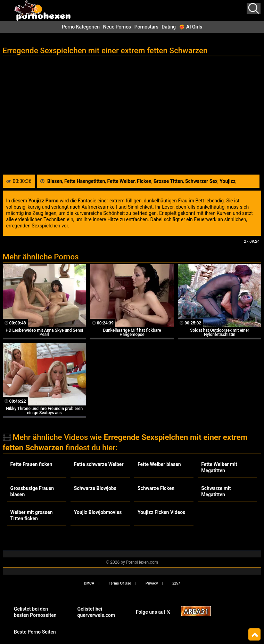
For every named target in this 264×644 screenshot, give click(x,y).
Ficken (144, 181)
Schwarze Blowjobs (95, 488)
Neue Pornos (117, 27)
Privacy (152, 583)
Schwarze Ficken (156, 488)
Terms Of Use (120, 583)
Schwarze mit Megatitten (216, 491)
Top (254, 635)
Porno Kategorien (81, 27)
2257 (176, 583)
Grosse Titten (168, 181)
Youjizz (228, 181)
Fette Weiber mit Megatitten (219, 467)
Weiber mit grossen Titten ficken (32, 515)
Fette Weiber (121, 181)
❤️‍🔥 (191, 27)
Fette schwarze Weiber (99, 464)
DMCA (89, 583)
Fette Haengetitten (85, 181)
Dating (169, 27)
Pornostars (146, 27)
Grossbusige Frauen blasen (32, 491)
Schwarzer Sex (201, 181)
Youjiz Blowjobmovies (98, 512)
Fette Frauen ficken (31, 464)
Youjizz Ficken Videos (161, 512)
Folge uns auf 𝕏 (153, 612)
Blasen (55, 181)
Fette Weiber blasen (159, 464)
